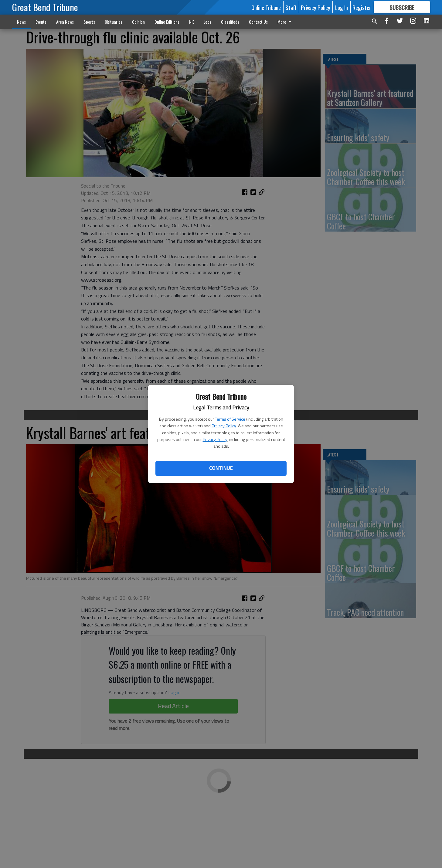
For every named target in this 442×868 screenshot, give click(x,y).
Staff (291, 7)
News (21, 22)
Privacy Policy (224, 426)
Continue (221, 468)
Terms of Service (230, 419)
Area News (65, 22)
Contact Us (258, 22)
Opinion (138, 22)
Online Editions (167, 22)
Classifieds (230, 22)
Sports (89, 22)
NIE (192, 22)
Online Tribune (266, 7)
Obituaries (114, 22)
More (286, 22)
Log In (342, 7)
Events (41, 22)
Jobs (208, 22)
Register (362, 7)
